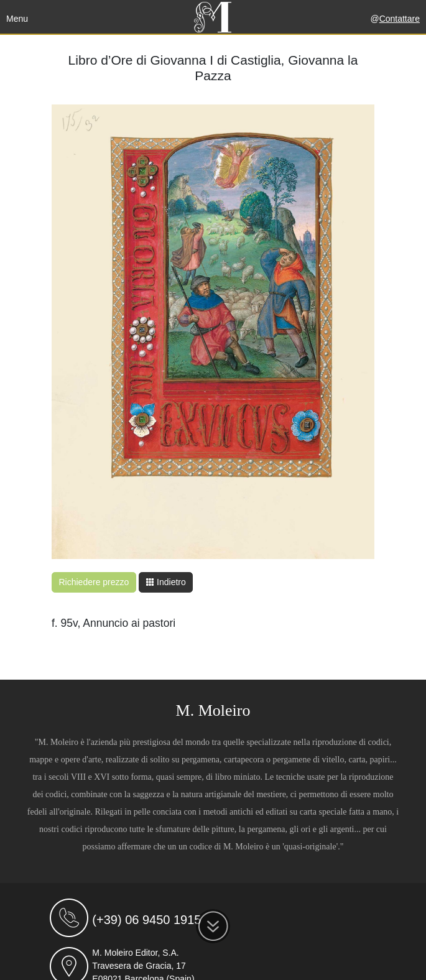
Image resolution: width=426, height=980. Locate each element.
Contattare (400, 19)
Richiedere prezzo (94, 582)
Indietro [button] (166, 582)
